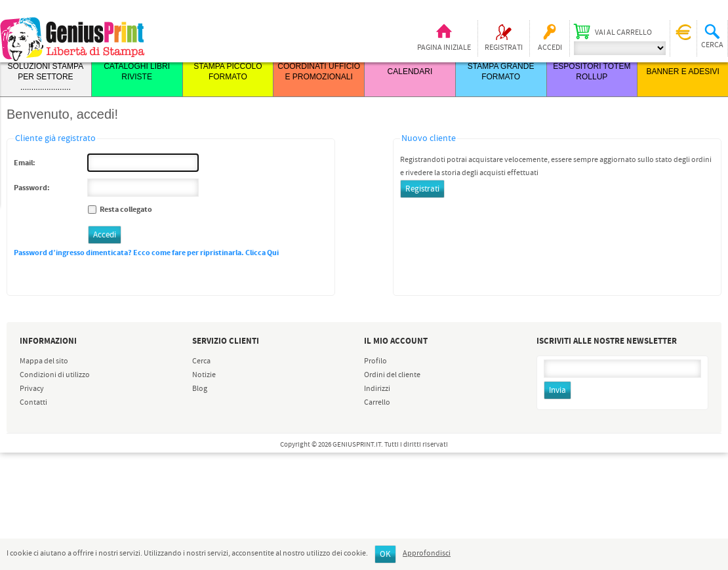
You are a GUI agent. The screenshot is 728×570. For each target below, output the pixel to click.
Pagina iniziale (444, 48)
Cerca (201, 361)
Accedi (550, 48)
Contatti (33, 403)
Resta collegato (126, 210)
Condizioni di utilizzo (55, 375)
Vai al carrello (623, 33)
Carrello (377, 403)
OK (385, 555)
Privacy (32, 389)
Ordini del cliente (392, 375)
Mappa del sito (44, 361)
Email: (25, 163)
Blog (200, 389)
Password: (32, 188)
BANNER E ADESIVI (682, 71)
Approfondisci (427, 554)
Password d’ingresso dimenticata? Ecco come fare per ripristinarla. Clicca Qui (146, 253)
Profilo (375, 361)
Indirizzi (377, 389)
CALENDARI (410, 71)
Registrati (504, 48)
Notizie (204, 375)
